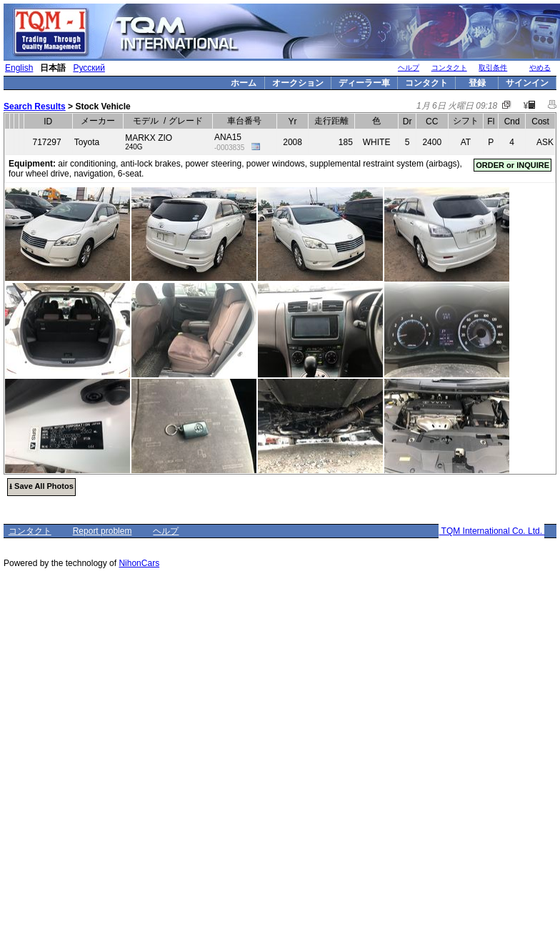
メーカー (98, 121)
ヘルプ (409, 68)
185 (346, 142)
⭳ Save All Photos (41, 486)
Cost (540, 122)
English (19, 68)
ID (48, 122)
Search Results (35, 106)
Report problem (102, 531)
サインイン (527, 83)
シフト (466, 121)
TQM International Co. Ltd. (491, 531)
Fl (491, 122)
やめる (540, 68)
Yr (293, 122)
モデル (146, 121)
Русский (89, 68)
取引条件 (493, 68)
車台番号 (244, 121)
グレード (186, 121)
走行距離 (331, 121)
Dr (407, 122)
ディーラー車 (364, 83)
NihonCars (139, 563)
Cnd (512, 122)
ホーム (244, 83)
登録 (477, 83)
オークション (298, 83)
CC (432, 122)
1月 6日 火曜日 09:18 (457, 106)
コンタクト (449, 68)
